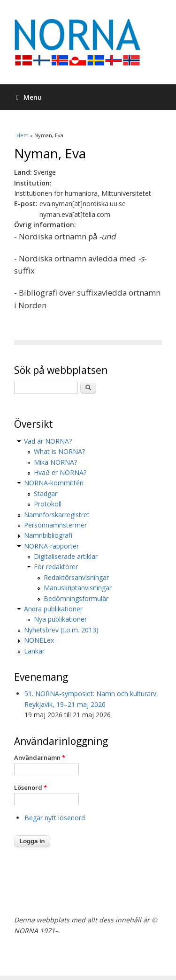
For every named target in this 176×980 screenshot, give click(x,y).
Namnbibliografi (48, 535)
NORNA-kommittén (54, 483)
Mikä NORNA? (55, 462)
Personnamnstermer (55, 525)
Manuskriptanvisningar (78, 588)
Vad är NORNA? (48, 441)
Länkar (34, 651)
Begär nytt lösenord (55, 818)
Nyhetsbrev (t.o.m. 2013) (61, 630)
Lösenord (31, 787)
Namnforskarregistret (57, 515)
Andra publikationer (53, 609)
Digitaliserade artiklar (66, 556)
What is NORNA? (59, 451)
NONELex (39, 640)
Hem (23, 135)
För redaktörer (56, 567)
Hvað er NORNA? (60, 472)
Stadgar (46, 494)
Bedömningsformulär (76, 598)
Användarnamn (40, 757)
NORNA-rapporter (51, 546)
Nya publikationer (60, 619)
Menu (29, 97)
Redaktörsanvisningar (76, 577)
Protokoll (48, 504)
